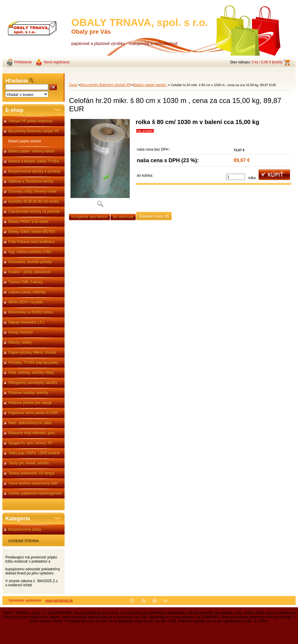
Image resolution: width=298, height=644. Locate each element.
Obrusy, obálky (20, 342)
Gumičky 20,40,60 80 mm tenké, (34, 202)
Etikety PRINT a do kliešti (28, 222)
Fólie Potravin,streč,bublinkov (32, 242)
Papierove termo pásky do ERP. (33, 413)
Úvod (73, 85)
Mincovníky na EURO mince (31, 312)
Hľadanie (17, 81)
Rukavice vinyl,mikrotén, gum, (32, 433)
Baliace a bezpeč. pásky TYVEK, (34, 161)
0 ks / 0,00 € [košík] (267, 62)
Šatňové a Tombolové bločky (31, 181)
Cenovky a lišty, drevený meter (32, 191)
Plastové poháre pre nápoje (30, 403)
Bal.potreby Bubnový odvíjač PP (34, 131)
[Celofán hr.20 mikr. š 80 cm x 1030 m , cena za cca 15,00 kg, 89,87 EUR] (100, 165)
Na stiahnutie (123, 217)
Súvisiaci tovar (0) (154, 216)
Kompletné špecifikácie (90, 217)
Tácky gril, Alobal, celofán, (29, 463)
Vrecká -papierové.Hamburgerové (35, 493)
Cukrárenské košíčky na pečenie (34, 212)
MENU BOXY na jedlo (26, 302)
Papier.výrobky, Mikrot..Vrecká (32, 352)
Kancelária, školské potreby (30, 262)
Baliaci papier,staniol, (25, 141)
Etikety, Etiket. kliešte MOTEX (32, 232)
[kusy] (235, 177)
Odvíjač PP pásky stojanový (30, 121)
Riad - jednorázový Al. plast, (30, 423)
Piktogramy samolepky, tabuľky (33, 383)
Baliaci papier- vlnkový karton (31, 151)
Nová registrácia (56, 62)
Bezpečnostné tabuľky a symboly (34, 171)
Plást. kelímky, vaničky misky (31, 373)
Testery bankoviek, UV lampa (31, 473)
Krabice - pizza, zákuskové (29, 272)
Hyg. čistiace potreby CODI (30, 252)
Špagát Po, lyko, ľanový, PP (30, 443)
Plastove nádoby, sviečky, (28, 393)
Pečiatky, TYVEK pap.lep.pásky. (33, 363)
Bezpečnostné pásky (25, 529)
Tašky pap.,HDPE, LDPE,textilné (34, 453)
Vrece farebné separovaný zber (33, 483)
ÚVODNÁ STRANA (24, 541)
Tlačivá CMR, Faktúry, (26, 282)
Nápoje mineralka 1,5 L (27, 322)
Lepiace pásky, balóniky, (27, 292)
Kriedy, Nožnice (21, 332)
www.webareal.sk (59, 600)
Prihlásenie (23, 62)
